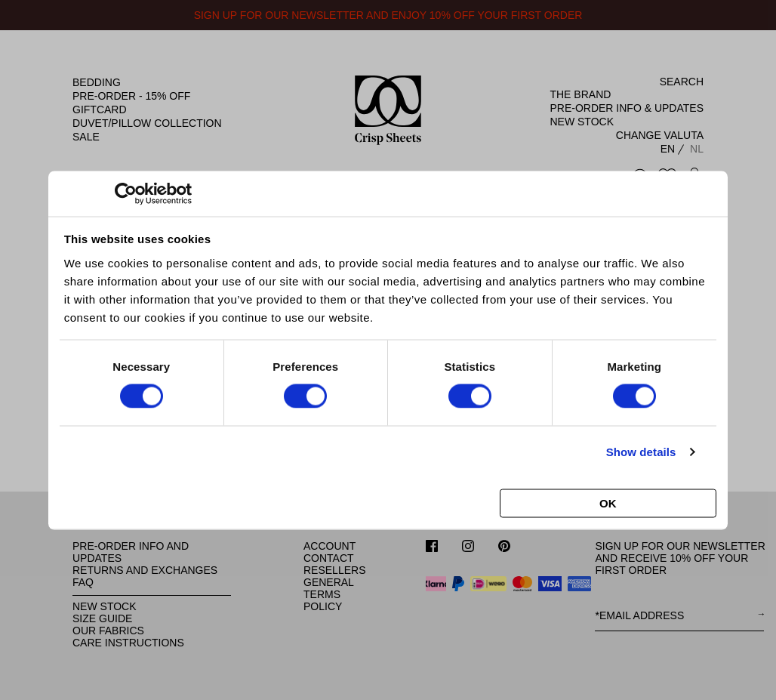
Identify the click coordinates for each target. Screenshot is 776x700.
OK (608, 503)
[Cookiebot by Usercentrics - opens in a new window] (126, 193)
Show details (641, 452)
